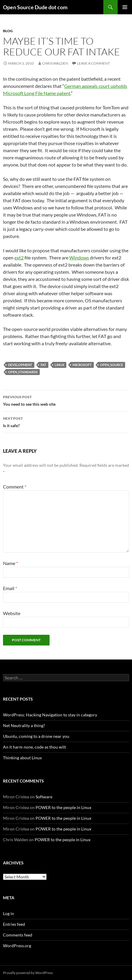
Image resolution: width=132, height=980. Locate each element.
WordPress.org (17, 946)
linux (59, 365)
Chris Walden (55, 63)
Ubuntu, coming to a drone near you (36, 736)
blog (8, 31)
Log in (9, 913)
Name (10, 563)
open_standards (23, 372)
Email (10, 588)
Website (12, 613)
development (20, 365)
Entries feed (14, 924)
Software (44, 797)
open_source (112, 365)
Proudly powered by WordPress (28, 973)
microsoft (82, 365)
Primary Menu (125, 7)
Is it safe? (66, 421)
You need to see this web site (66, 400)
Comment (15, 487)
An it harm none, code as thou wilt (34, 747)
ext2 (19, 258)
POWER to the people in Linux (63, 807)
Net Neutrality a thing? (24, 725)
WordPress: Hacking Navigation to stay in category (50, 715)
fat (43, 365)
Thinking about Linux (22, 758)
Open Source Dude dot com (35, 7)
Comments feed (18, 935)
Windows (79, 258)
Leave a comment (93, 63)
